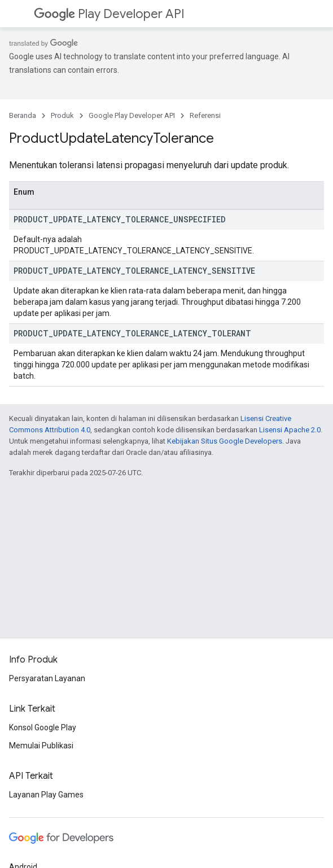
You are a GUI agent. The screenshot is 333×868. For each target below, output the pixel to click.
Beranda (23, 115)
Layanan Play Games (46, 795)
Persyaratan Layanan (47, 678)
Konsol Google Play (43, 727)
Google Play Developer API (132, 115)
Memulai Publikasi (41, 746)
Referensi (205, 115)
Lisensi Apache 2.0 (290, 430)
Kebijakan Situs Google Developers (225, 441)
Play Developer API (109, 14)
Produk (62, 115)
